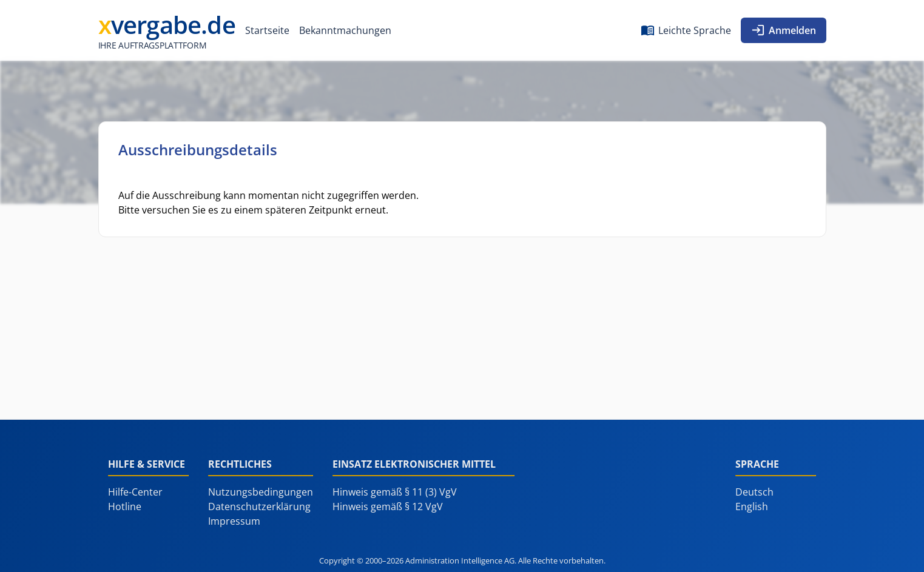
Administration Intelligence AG (460, 560)
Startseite (267, 30)
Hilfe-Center (135, 492)
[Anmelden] (784, 30)
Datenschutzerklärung (259, 506)
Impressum (234, 521)
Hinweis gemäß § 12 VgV (388, 506)
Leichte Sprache (695, 30)
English (752, 506)
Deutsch (754, 492)
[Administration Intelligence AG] (167, 30)
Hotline (125, 506)
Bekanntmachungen (345, 30)
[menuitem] (267, 30)
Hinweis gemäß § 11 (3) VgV (395, 492)
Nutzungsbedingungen (261, 492)
